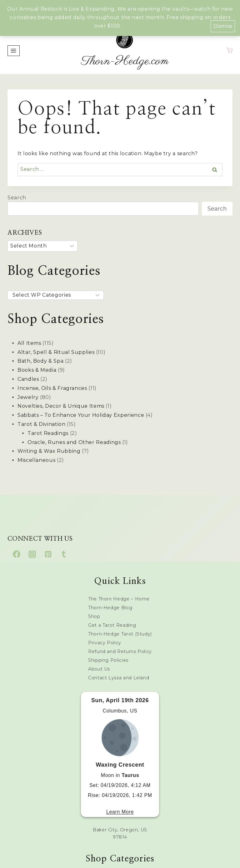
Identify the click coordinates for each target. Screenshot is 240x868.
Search (17, 198)
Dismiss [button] (223, 26)
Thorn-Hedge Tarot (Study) (120, 634)
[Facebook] (17, 554)
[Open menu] (14, 51)
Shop (94, 616)
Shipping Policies (108, 660)
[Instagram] (32, 554)
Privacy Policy (105, 643)
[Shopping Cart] (230, 51)
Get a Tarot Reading (112, 625)
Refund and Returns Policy (120, 651)
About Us (99, 669)
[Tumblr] (64, 554)
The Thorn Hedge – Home (119, 599)
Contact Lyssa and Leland (119, 678)
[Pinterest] (48, 554)
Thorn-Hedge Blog (110, 608)
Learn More (120, 812)
